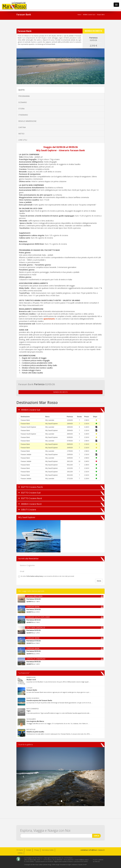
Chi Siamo (20, 850)
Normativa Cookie (48, 850)
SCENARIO (23, 102)
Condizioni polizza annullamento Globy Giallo (39, 365)
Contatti (29, 850)
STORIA (21, 109)
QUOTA (21, 90)
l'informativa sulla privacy (35, 576)
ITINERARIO (23, 115)
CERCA (96, 835)
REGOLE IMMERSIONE (27, 121)
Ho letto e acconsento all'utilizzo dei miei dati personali (46, 576)
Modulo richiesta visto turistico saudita (37, 368)
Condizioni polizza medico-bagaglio (36, 360)
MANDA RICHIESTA (60, 391)
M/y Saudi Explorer (27, 517)
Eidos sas (97, 862)
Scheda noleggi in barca (31, 370)
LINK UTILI (23, 140)
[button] (23, 777)
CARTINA (22, 127)
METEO (21, 134)
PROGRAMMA (24, 96)
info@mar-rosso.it (97, 850)
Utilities (20, 853)
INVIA (99, 581)
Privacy (37, 850)
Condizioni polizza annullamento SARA (37, 363)
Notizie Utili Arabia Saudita (32, 373)
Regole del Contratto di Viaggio (34, 358)
